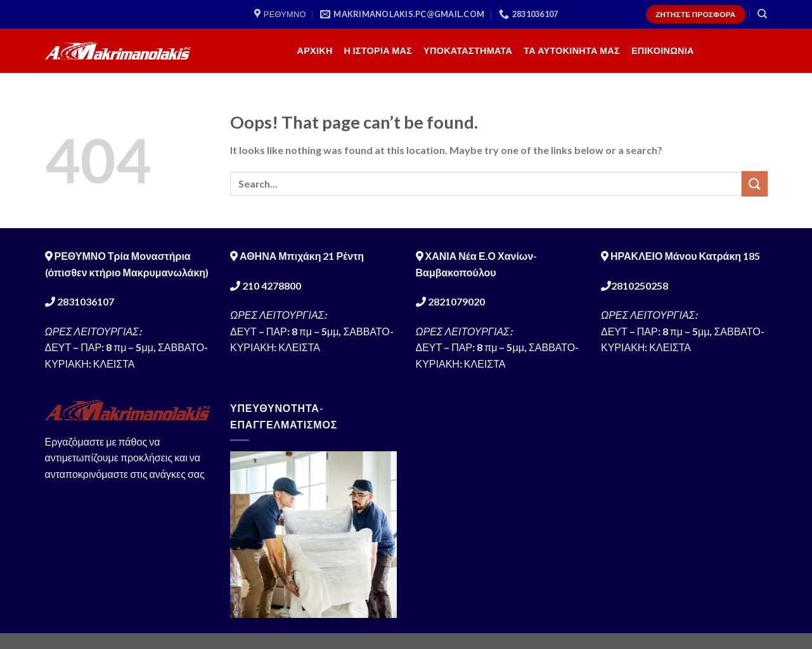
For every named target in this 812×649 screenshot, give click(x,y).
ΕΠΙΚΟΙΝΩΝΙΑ (663, 50)
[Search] (762, 14)
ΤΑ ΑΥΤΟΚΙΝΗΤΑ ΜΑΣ (572, 50)
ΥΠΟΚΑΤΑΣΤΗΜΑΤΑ (468, 50)
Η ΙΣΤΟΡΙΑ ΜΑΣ (378, 50)
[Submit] (754, 183)
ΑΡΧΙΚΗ (315, 50)
